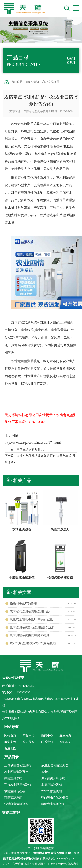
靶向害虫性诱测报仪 (55, 798)
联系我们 (47, 742)
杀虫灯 (46, 772)
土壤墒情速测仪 (52, 785)
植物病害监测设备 (53, 804)
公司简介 (29, 742)
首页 (28, 82)
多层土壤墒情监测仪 (55, 765)
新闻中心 (40, 82)
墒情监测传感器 (15, 791)
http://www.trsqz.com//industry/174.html (33, 442)
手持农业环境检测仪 (18, 785)
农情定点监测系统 (34, 111)
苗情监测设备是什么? (31, 449)
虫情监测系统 (13, 778)
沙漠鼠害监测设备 (16, 804)
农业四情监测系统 (16, 772)
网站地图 (65, 742)
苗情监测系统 (13, 798)
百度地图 (10, 748)
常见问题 (54, 82)
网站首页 (10, 735)
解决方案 (65, 735)
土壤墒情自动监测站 (18, 765)
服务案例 (10, 742)
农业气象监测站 (52, 791)
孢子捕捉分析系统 (53, 778)
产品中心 (29, 735)
